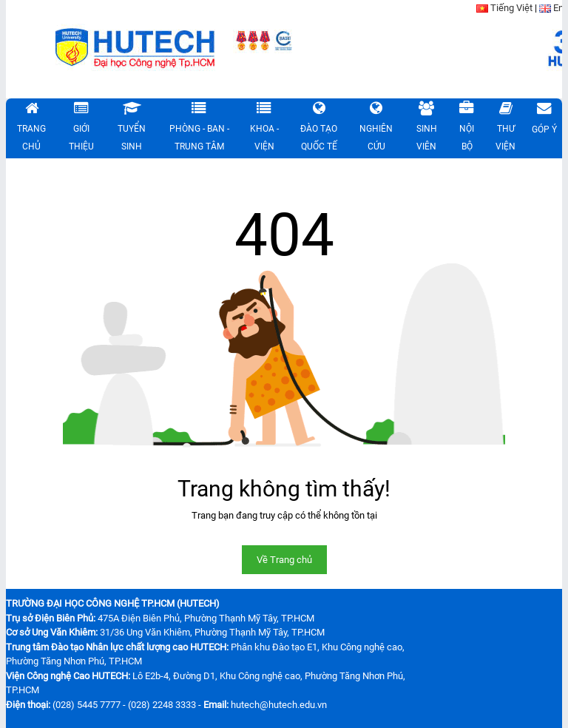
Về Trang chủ (284, 560)
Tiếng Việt (511, 8)
